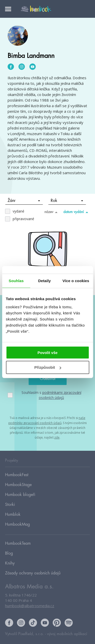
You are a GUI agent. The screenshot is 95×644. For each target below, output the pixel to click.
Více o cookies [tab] (76, 281)
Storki (10, 505)
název (52, 212)
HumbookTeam (18, 543)
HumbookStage (18, 485)
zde (57, 437)
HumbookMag (17, 524)
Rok (67, 201)
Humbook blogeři (20, 495)
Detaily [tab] (45, 281)
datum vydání (77, 212)
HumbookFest (17, 475)
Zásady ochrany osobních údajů (33, 573)
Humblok (13, 514)
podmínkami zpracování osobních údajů (60, 395)
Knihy (10, 563)
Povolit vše (48, 352)
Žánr (24, 201)
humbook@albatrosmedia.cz (30, 606)
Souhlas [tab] (16, 281)
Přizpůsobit (48, 367)
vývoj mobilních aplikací (67, 634)
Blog (9, 553)
